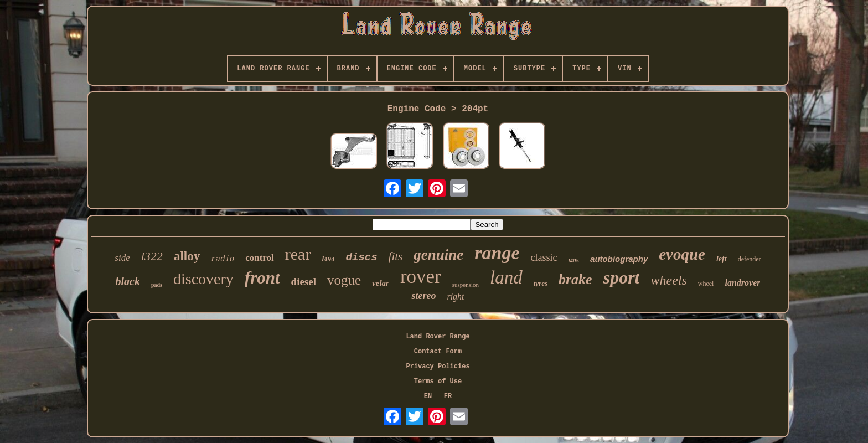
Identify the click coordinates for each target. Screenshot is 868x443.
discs (362, 257)
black (128, 281)
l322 (152, 256)
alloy (187, 256)
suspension (466, 285)
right (455, 297)
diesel (304, 282)
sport (622, 277)
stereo (423, 296)
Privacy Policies (438, 367)
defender (750, 259)
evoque (682, 254)
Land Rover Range (438, 337)
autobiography (619, 259)
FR (448, 396)
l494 (328, 259)
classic (544, 257)
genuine (438, 255)
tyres (541, 283)
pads (157, 285)
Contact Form (438, 352)
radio (223, 259)
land (506, 277)
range (497, 253)
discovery (203, 279)
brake (575, 279)
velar (381, 283)
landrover (742, 283)
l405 (574, 260)
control (260, 258)
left (722, 259)
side (122, 258)
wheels (668, 280)
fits (396, 256)
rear (298, 254)
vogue (344, 280)
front (262, 278)
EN (428, 396)
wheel (706, 284)
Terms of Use (438, 382)
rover (421, 277)
